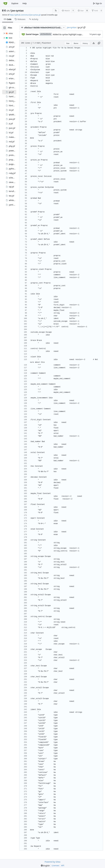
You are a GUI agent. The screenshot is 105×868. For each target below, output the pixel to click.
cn (8, 11)
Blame (76, 43)
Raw (68, 43)
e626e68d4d (46, 34)
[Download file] (94, 43)
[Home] (5, 3)
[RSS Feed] (56, 11)
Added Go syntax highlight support (68, 34)
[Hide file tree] (5, 28)
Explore (15, 3)
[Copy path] (84, 27)
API (63, 865)
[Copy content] (99, 43)
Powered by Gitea (53, 862)
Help (25, 3)
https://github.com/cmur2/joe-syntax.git (25, 15)
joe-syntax (17, 11)
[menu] (45, 866)
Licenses (56, 865)
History (85, 43)
